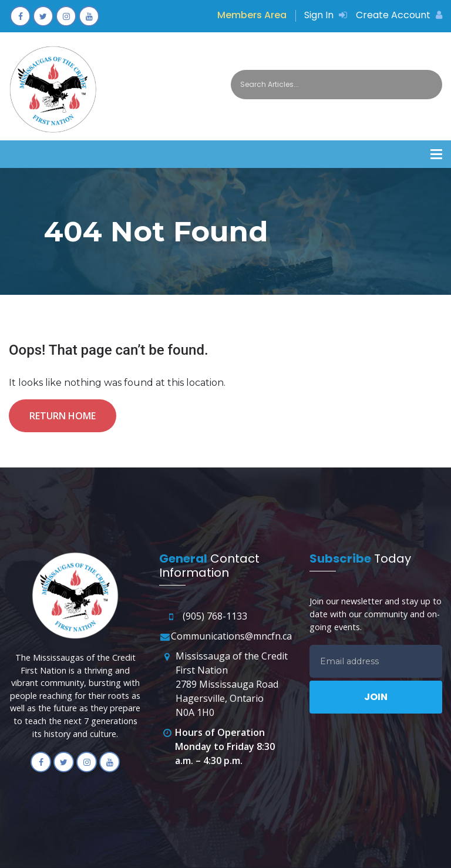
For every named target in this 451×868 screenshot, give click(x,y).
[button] (436, 154)
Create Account (399, 15)
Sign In (326, 15)
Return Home (63, 416)
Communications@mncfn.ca (231, 636)
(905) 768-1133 (215, 616)
